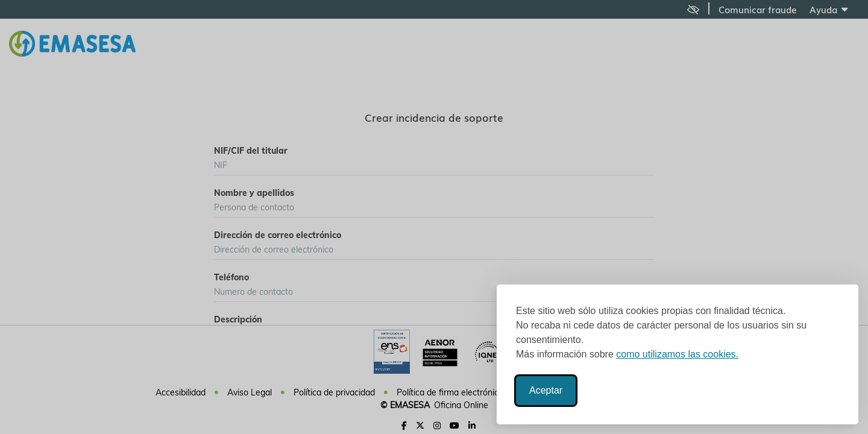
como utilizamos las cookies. (677, 354)
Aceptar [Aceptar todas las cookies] (546, 390)
